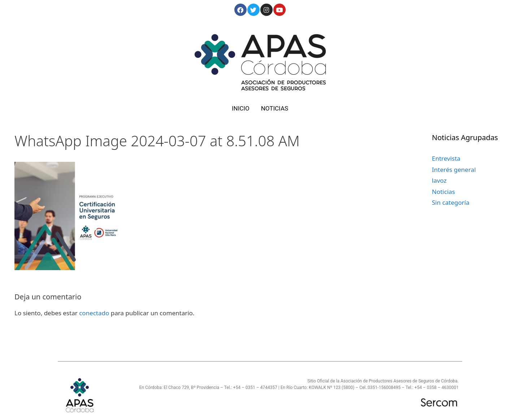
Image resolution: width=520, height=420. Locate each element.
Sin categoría (451, 202)
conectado (94, 313)
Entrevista (446, 158)
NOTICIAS (275, 108)
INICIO (241, 108)
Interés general (454, 170)
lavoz (439, 180)
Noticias (443, 192)
